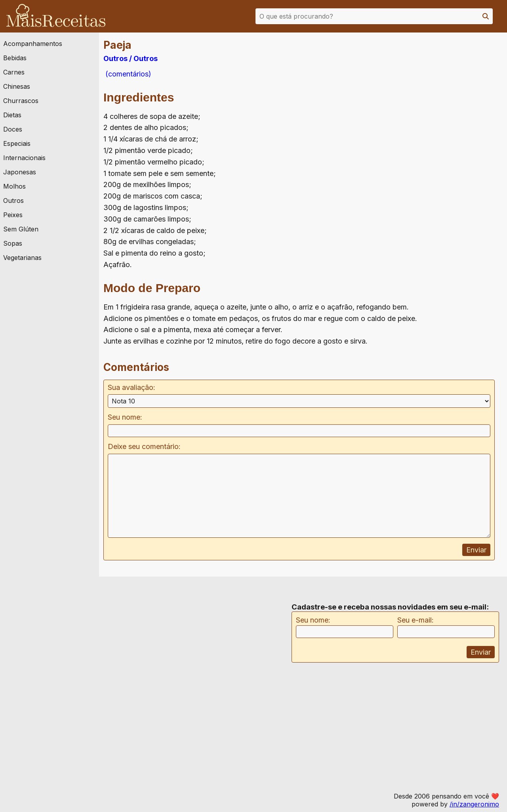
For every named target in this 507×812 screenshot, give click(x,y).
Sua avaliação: (132, 387)
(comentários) (127, 74)
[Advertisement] (445, 118)
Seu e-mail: (416, 620)
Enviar (476, 550)
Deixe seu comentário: (144, 446)
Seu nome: (125, 417)
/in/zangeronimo (474, 804)
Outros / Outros (131, 58)
